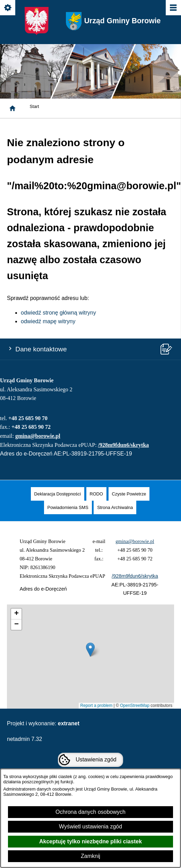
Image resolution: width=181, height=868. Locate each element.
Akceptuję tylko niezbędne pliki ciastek (90, 841)
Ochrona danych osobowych (90, 812)
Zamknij (90, 856)
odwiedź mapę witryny (48, 321)
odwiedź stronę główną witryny (58, 313)
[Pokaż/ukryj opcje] (8, 8)
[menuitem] (58, 494)
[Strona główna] (12, 108)
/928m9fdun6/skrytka (124, 445)
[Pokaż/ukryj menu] (173, 8)
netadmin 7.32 (24, 739)
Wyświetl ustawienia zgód (90, 827)
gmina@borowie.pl (38, 436)
